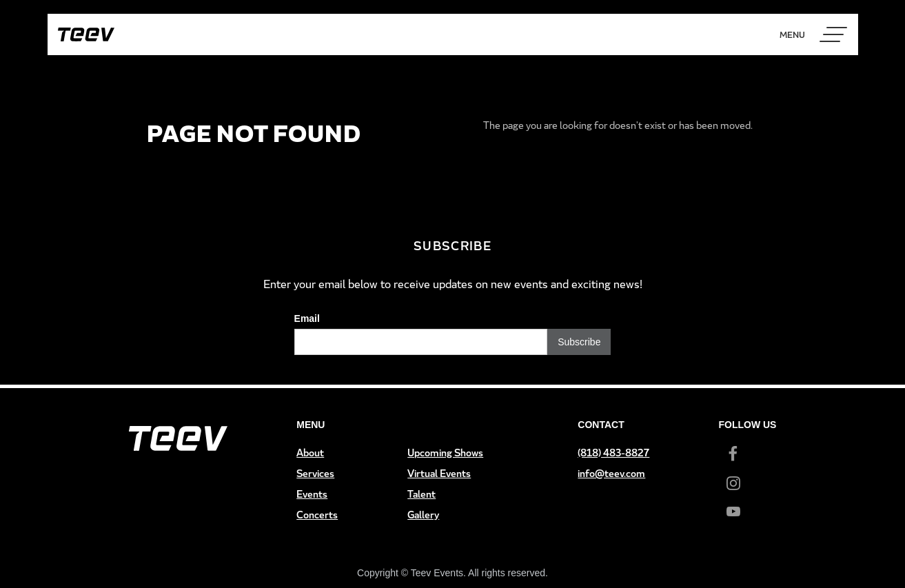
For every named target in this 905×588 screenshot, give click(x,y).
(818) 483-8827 (613, 453)
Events (312, 494)
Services (315, 473)
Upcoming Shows (445, 453)
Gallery (423, 515)
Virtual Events (439, 473)
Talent (421, 494)
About (310, 453)
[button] (833, 34)
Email (307, 318)
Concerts (317, 515)
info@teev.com (611, 473)
